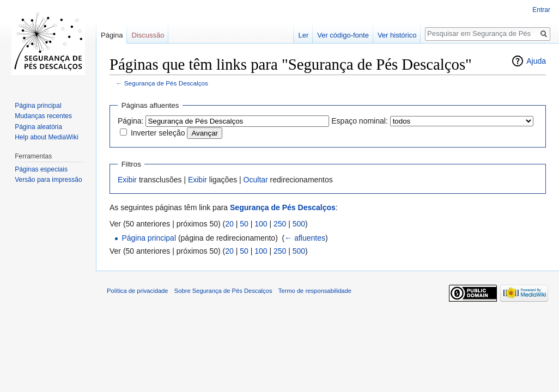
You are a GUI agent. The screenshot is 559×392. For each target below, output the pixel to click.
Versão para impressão (48, 180)
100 (261, 224)
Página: (130, 121)
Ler (303, 35)
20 (229, 224)
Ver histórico (397, 35)
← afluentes (305, 238)
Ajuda (536, 61)
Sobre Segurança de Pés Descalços (223, 291)
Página (112, 35)
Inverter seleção (158, 133)
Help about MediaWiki (47, 137)
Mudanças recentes (43, 116)
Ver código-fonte (343, 35)
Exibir (127, 180)
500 (299, 224)
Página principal (149, 238)
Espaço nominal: (360, 121)
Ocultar (256, 180)
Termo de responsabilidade (315, 291)
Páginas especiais (41, 169)
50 (244, 224)
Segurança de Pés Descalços (166, 83)
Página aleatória (38, 127)
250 (280, 224)
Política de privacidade (138, 291)
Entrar (541, 10)
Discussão (148, 35)
